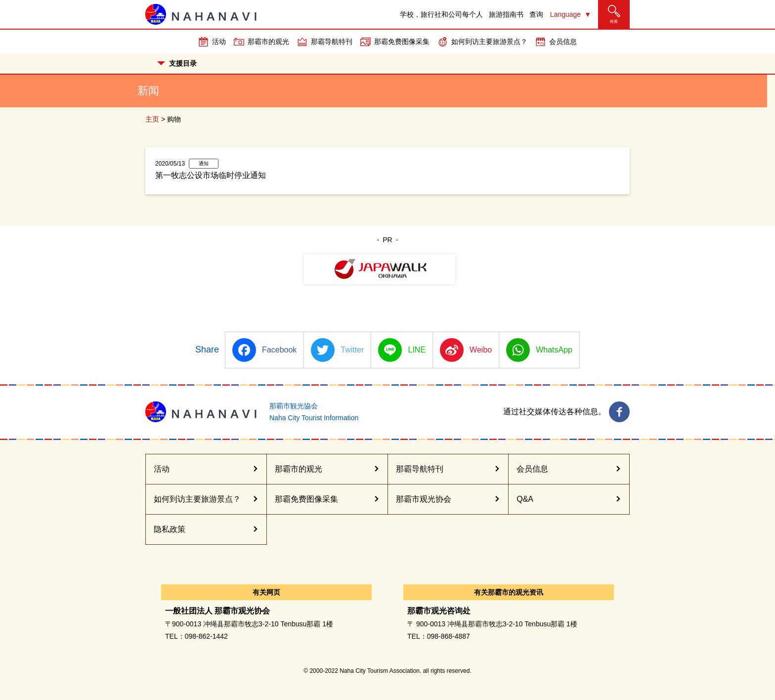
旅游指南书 (506, 14)
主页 (152, 119)
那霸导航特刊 (332, 42)
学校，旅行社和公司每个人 (441, 14)
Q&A (525, 499)
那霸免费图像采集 (402, 42)
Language (565, 14)
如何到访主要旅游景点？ (489, 42)
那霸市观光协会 (424, 499)
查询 (536, 14)
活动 (219, 42)
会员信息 (563, 42)
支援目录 (177, 63)
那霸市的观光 (268, 42)
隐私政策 (170, 529)
